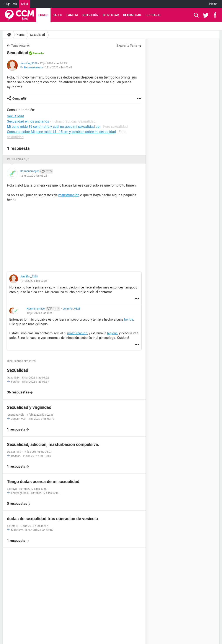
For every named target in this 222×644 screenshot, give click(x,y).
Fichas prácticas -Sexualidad (74, 121)
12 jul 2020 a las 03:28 (33, 176)
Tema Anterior (20, 46)
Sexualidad (132, 15)
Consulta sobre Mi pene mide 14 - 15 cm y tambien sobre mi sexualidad (61, 132)
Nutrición (90, 15)
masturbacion (77, 333)
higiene (112, 333)
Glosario (153, 15)
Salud (24, 4)
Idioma (213, 4)
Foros (43, 15)
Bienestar (111, 15)
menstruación (69, 195)
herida (129, 320)
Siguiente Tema (127, 46)
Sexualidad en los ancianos (28, 121)
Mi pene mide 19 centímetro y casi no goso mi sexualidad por (54, 127)
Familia (72, 15)
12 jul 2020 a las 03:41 (59, 67)
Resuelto (38, 53)
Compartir (19, 98)
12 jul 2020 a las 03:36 (34, 281)
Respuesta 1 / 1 (18, 159)
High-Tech (11, 4)
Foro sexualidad (115, 127)
